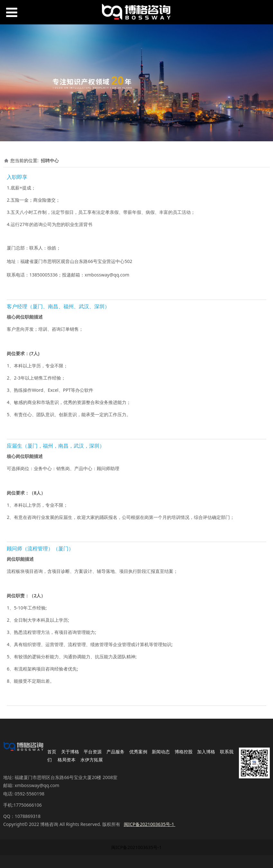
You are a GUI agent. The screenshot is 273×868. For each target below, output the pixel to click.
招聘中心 (50, 160)
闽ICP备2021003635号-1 (136, 847)
